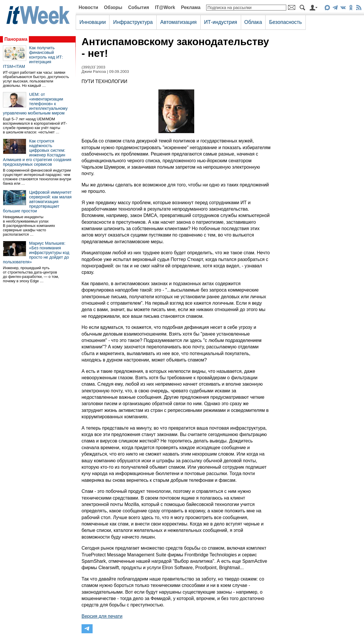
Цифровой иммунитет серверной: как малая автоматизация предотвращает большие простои (37, 202)
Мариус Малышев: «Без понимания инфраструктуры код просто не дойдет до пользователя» (36, 253)
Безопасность (285, 22)
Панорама (16, 39)
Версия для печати (102, 616)
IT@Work (165, 7)
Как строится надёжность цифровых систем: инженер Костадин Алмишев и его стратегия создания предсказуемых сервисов (37, 153)
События (139, 7)
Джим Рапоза (94, 72)
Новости (88, 7)
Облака (253, 22)
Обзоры (113, 7)
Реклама (191, 7)
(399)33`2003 (93, 67)
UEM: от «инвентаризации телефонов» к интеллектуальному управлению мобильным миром (35, 104)
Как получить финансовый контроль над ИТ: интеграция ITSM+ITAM (33, 57)
